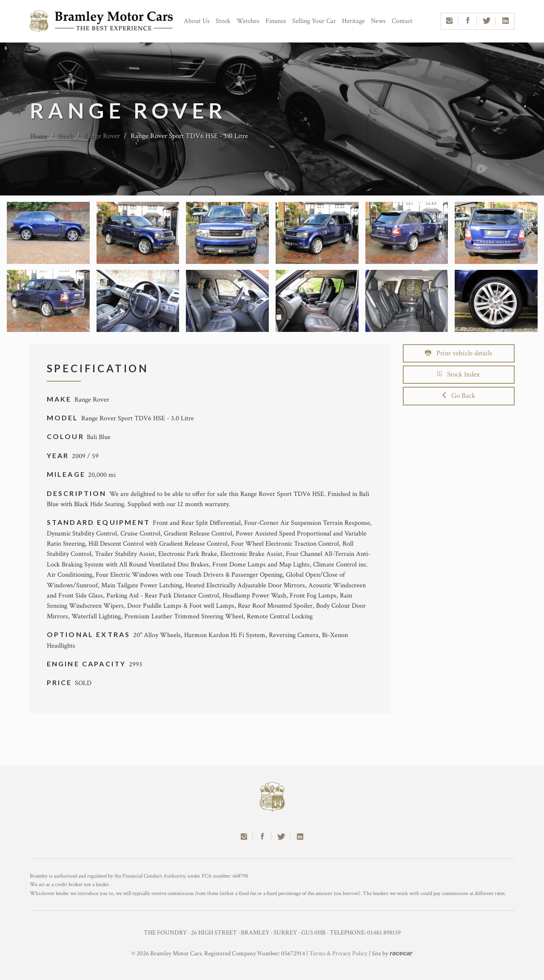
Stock (223, 21)
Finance (276, 21)
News (378, 21)
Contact (402, 21)
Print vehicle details (459, 353)
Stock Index (459, 374)
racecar (401, 953)
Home (38, 136)
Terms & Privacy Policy (338, 953)
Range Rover (102, 136)
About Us (197, 21)
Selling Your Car (314, 21)
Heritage (353, 21)
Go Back (459, 396)
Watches (248, 21)
